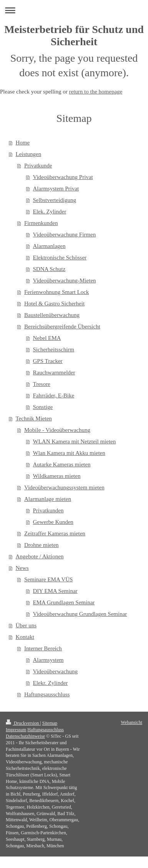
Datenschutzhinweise (25, 736)
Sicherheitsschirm (54, 349)
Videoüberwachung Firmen (65, 235)
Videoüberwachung (56, 671)
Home (23, 143)
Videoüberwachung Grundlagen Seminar (80, 614)
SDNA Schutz (49, 269)
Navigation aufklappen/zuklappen (74, 10)
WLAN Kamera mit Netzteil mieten (75, 441)
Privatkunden (48, 510)
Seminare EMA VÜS (48, 579)
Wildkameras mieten (57, 476)
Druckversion (23, 723)
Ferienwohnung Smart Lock (57, 292)
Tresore (42, 384)
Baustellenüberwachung (52, 315)
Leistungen (29, 154)
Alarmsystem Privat (56, 189)
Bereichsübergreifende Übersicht (62, 327)
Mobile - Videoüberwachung (57, 430)
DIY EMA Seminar (55, 591)
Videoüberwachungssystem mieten (64, 487)
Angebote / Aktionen (40, 556)
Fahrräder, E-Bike (54, 395)
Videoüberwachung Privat (63, 177)
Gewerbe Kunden (53, 522)
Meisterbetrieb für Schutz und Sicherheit (74, 35)
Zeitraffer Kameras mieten (55, 533)
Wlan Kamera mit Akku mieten (69, 453)
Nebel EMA (47, 338)
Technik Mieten (34, 418)
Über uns (26, 625)
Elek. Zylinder (50, 212)
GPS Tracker (48, 361)
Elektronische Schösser (60, 258)
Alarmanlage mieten (48, 499)
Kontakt (25, 637)
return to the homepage (96, 92)
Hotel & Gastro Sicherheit (54, 304)
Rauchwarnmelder (54, 372)
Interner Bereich (43, 648)
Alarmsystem (48, 660)
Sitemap (50, 723)
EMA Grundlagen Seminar (64, 602)
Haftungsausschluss (47, 694)
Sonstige (43, 407)
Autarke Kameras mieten (62, 464)
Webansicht (131, 722)
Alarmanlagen (49, 246)
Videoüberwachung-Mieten (65, 281)
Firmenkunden (41, 223)
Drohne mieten (42, 545)
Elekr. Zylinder (51, 683)
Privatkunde (38, 166)
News (22, 568)
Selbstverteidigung (55, 200)
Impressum (16, 730)
